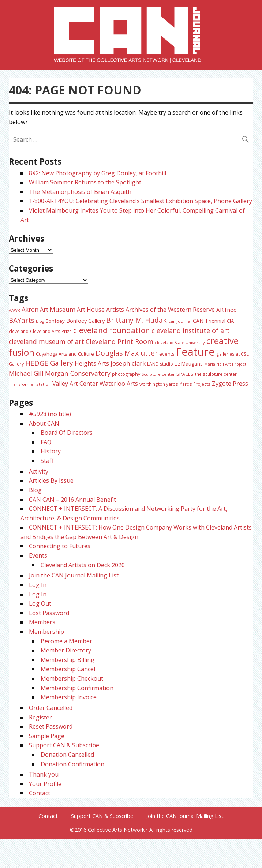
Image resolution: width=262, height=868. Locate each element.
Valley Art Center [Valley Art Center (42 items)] (75, 384)
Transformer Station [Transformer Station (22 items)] (30, 384)
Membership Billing (68, 660)
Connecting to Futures (60, 546)
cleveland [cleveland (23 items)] (19, 331)
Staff (47, 461)
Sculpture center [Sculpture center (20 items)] (158, 374)
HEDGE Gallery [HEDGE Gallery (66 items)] (49, 363)
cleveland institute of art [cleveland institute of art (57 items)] (191, 330)
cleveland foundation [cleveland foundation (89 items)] (112, 330)
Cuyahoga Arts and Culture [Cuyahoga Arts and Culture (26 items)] (65, 354)
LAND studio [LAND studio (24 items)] (160, 364)
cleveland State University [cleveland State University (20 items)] (180, 342)
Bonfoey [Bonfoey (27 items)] (55, 321)
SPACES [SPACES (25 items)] (185, 374)
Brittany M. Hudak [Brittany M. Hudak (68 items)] (136, 320)
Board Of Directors (67, 433)
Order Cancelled (51, 708)
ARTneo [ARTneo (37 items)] (227, 310)
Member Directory (66, 650)
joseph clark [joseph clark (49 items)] (128, 363)
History (51, 451)
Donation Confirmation (72, 764)
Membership (46, 632)
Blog (35, 490)
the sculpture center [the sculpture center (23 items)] (216, 374)
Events (38, 555)
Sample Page (47, 736)
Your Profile (45, 784)
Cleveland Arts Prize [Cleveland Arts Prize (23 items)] (51, 331)
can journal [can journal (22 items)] (180, 321)
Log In (38, 585)
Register (40, 717)
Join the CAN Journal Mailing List (74, 575)
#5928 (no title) (50, 414)
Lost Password (49, 613)
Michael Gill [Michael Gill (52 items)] (26, 373)
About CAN (44, 423)
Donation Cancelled (67, 755)
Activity (39, 471)
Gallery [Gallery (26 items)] (16, 364)
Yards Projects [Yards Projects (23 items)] (195, 384)
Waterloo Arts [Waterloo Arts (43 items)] (119, 384)
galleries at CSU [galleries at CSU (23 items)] (233, 354)
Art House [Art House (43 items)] (91, 310)
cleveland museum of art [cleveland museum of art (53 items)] (46, 341)
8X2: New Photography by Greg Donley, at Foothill (98, 173)
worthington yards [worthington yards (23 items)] (159, 384)
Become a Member (66, 641)
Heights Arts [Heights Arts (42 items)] (92, 363)
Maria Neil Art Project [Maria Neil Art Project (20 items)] (225, 364)
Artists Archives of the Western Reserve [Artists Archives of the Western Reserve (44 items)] (160, 310)
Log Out (40, 603)
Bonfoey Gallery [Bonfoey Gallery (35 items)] (85, 321)
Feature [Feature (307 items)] (195, 352)
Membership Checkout (72, 678)
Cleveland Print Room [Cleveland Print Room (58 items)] (119, 341)
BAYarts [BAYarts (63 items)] (22, 320)
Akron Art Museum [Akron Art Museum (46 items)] (48, 309)
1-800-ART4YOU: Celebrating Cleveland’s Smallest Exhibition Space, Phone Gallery (141, 201)
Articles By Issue (51, 480)
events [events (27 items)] (167, 354)
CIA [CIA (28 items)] (230, 321)
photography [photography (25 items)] (126, 374)
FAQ (46, 442)
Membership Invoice (69, 697)
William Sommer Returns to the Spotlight (85, 182)
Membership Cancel (68, 669)
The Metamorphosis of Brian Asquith (80, 192)
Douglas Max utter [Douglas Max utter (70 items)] (127, 353)
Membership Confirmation (77, 688)
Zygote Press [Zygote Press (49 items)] (230, 383)
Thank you (44, 774)
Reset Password (51, 726)
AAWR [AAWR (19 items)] (14, 310)
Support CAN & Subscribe (64, 745)
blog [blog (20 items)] (40, 321)
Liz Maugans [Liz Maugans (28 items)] (189, 364)
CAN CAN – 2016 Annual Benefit (72, 500)
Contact (40, 793)
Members (42, 622)
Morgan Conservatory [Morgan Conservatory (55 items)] (78, 373)
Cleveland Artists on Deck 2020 (83, 565)
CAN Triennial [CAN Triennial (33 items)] (209, 321)
